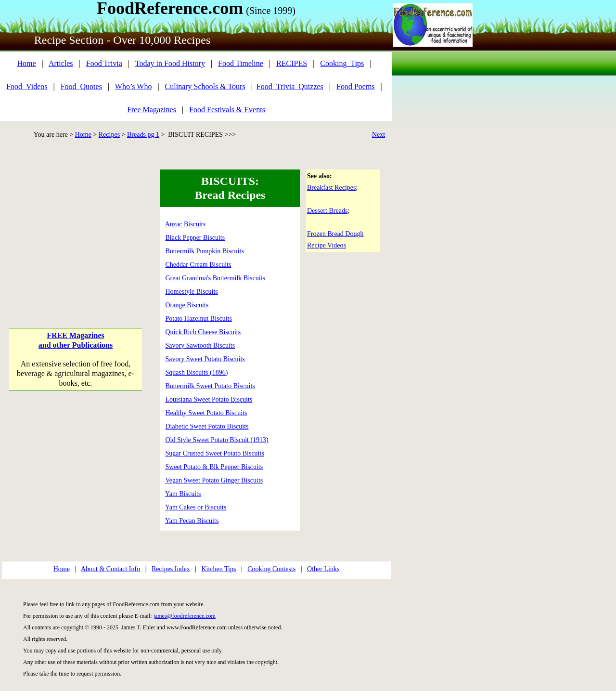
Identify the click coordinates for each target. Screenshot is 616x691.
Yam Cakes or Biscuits (196, 507)
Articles (61, 63)
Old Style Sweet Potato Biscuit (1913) (217, 440)
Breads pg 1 (143, 135)
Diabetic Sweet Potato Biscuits (207, 426)
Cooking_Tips (342, 63)
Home (26, 63)
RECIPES (292, 63)
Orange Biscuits (187, 305)
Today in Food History (170, 63)
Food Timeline (241, 63)
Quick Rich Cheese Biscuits (203, 332)
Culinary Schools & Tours (205, 86)
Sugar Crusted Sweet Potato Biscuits (215, 453)
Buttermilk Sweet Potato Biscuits (210, 386)
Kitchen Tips (219, 569)
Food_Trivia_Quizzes (290, 86)
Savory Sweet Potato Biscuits (205, 359)
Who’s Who (134, 86)
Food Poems (356, 86)
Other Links (323, 569)
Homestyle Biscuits (192, 292)
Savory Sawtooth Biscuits (200, 345)
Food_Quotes (81, 86)
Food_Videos (27, 86)
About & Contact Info (110, 569)
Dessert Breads (327, 211)
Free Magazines (152, 110)
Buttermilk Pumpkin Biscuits (205, 251)
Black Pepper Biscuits (195, 238)
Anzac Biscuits (185, 224)
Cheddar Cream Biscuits (199, 265)
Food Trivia (104, 63)
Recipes (109, 135)
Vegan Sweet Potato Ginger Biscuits (214, 480)
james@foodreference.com (185, 616)
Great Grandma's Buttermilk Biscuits (215, 278)
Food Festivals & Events (227, 110)
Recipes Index (171, 569)
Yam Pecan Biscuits (192, 521)
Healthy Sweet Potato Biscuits (206, 413)
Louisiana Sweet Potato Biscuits (209, 399)
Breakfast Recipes (331, 188)
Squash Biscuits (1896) (197, 372)
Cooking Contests (271, 569)
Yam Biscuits (183, 494)
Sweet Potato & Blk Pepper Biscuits (214, 467)
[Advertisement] (76, 230)
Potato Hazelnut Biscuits (199, 319)
